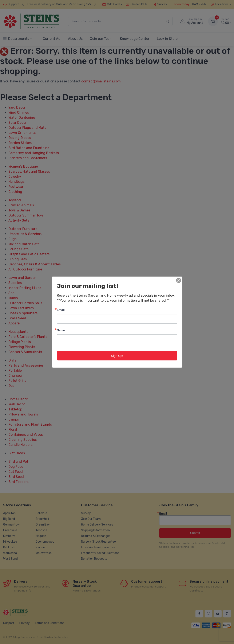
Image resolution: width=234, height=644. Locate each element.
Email (61, 310)
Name (61, 330)
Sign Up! (117, 356)
